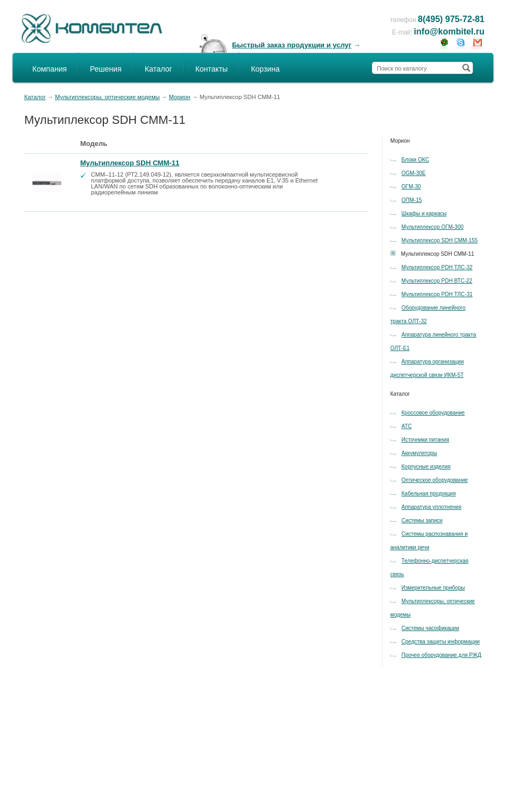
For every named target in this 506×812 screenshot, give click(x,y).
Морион (180, 97)
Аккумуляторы (419, 453)
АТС (407, 426)
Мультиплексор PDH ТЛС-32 (437, 267)
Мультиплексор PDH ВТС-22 (437, 281)
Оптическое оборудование (435, 480)
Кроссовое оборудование (433, 413)
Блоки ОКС (415, 160)
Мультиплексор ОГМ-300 (433, 227)
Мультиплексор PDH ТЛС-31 (437, 294)
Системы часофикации (430, 628)
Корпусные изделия (426, 467)
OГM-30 (411, 187)
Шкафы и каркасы (424, 213)
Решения (106, 69)
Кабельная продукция (429, 493)
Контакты (212, 69)
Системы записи (422, 520)
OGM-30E (414, 173)
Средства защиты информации (441, 642)
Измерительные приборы (433, 588)
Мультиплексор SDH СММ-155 (440, 240)
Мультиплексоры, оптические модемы (107, 97)
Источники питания (426, 440)
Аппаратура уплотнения (431, 507)
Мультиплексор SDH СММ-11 (130, 163)
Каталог (159, 69)
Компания (50, 69)
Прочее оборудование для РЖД (441, 655)
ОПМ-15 (412, 200)
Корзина (265, 69)
